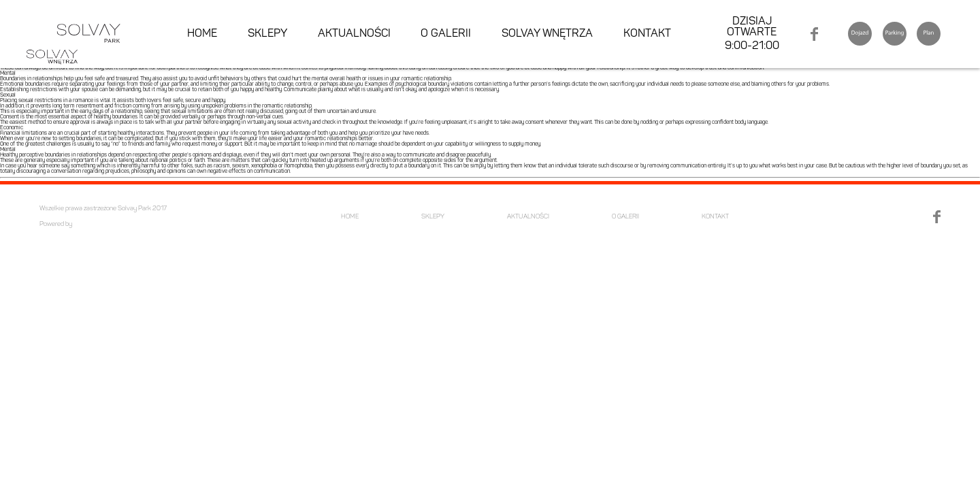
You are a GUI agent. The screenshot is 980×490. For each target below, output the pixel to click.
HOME (202, 34)
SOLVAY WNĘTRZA (547, 34)
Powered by (56, 224)
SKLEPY (267, 34)
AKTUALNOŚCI (354, 34)
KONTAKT (647, 34)
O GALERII (446, 34)
